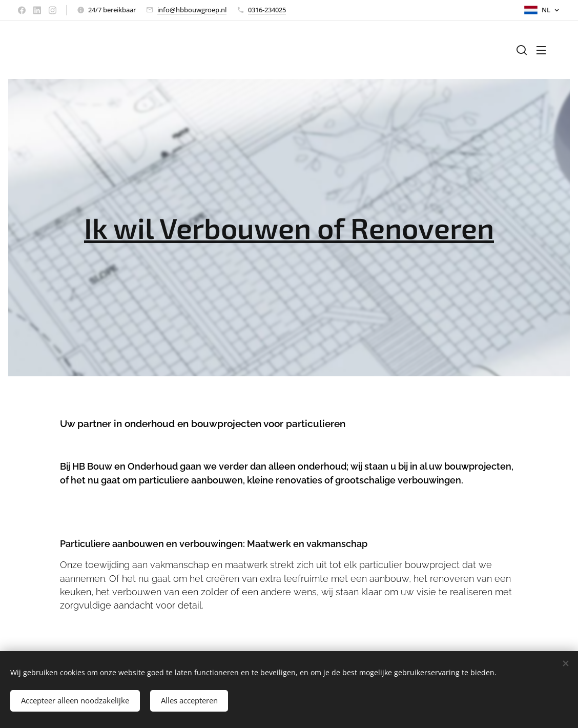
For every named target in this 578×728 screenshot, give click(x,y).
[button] (522, 50)
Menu (541, 50)
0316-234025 (267, 10)
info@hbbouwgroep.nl (192, 10)
